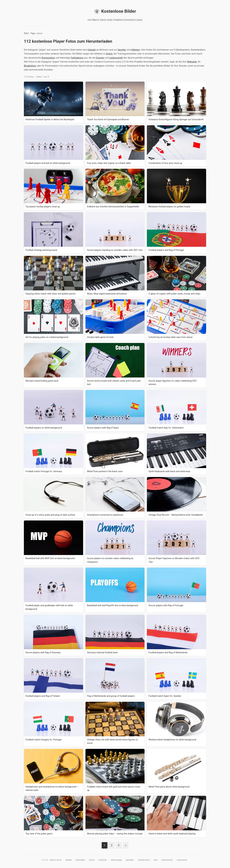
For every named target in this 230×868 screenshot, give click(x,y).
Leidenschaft (116, 58)
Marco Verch (56, 860)
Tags (33, 33)
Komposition (48, 58)
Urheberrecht (144, 860)
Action (109, 54)
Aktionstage (116, 860)
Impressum (182, 860)
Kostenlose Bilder (115, 11)
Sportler (122, 50)
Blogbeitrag (30, 66)
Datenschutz (167, 860)
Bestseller (81, 860)
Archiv (92, 860)
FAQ (155, 860)
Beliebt (69, 860)
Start (26, 33)
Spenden (130, 860)
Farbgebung (77, 58)
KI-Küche (103, 860)
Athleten (136, 50)
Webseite (192, 62)
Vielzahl (92, 50)
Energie (100, 58)
